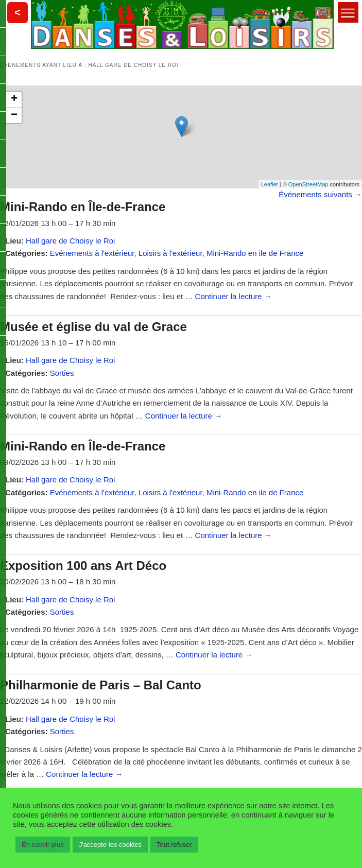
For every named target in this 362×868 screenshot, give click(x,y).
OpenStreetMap (308, 184)
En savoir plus (43, 845)
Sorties (62, 373)
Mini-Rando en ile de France (255, 253)
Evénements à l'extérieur (92, 253)
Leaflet (270, 184)
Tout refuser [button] (174, 845)
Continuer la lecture (234, 296)
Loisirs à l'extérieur (170, 253)
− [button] (14, 115)
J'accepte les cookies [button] (110, 845)
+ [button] (14, 99)
